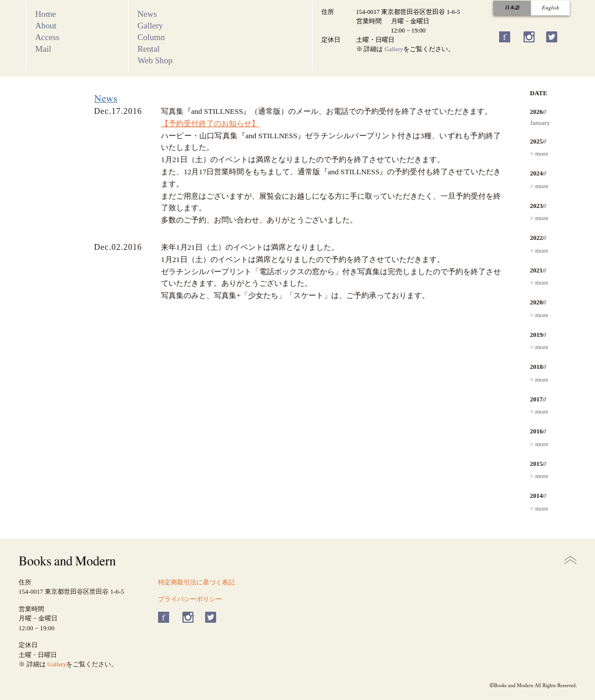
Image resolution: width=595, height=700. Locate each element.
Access (48, 37)
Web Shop (155, 60)
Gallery (150, 26)
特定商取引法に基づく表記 (196, 582)
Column (151, 37)
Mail (44, 49)
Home (46, 14)
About (46, 26)
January (540, 123)
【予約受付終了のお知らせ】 (210, 123)
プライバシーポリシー (190, 599)
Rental (149, 49)
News (147, 14)
